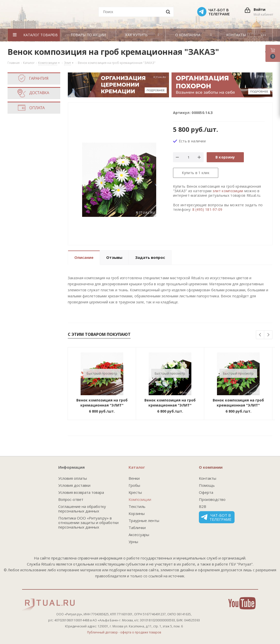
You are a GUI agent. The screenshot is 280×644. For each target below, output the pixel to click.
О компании (211, 467)
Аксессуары (139, 535)
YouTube (242, 603)
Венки (134, 478)
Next (268, 335)
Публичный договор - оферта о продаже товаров (124, 632)
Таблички (137, 528)
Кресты (135, 492)
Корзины (137, 513)
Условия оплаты (73, 478)
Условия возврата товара (81, 492)
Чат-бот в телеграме (216, 517)
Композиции (140, 499)
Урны (133, 542)
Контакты (208, 478)
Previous (260, 335)
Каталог (137, 467)
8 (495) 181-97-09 (207, 209)
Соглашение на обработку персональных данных (82, 509)
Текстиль (137, 506)
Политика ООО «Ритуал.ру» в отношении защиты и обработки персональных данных (88, 522)
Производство (212, 499)
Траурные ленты (144, 520)
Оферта (206, 492)
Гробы (134, 485)
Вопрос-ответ (71, 499)
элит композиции (228, 191)
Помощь (207, 485)
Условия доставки (74, 485)
